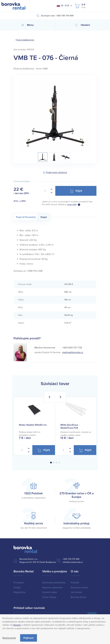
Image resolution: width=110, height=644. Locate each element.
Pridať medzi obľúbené (56, 173)
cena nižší (72, 204)
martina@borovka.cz (73, 352)
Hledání (82, 25)
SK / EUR (63, 6)
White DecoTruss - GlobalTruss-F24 (70, 426)
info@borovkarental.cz (73, 562)
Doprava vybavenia (52, 588)
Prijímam (29, 638)
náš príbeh (76, 592)
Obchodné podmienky (54, 583)
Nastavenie (9, 638)
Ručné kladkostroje (25, 40)
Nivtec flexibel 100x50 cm (33, 425)
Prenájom (19, 583)
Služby (17, 588)
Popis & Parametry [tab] (26, 217)
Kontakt (75, 583)
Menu (28, 25)
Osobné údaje (50, 592)
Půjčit (76, 191)
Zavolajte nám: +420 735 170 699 (55, 16)
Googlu (17, 625)
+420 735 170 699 (71, 559)
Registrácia (20, 592)
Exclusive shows (80, 588)
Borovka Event (78, 597)
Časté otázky (49, 597)
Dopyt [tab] (44, 217)
